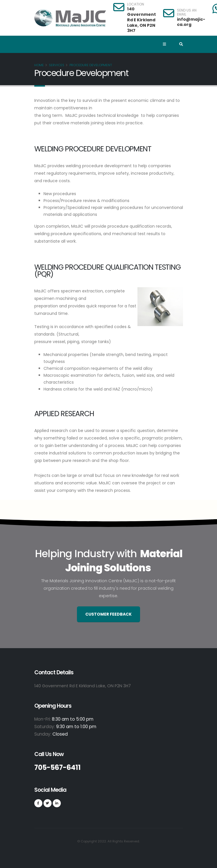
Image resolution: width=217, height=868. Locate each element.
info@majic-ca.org (191, 22)
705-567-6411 (59, 767)
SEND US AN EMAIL (187, 13)
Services (57, 65)
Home (39, 65)
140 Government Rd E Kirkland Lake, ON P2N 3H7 (141, 20)
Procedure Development (91, 65)
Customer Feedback (109, 614)
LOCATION (136, 4)
